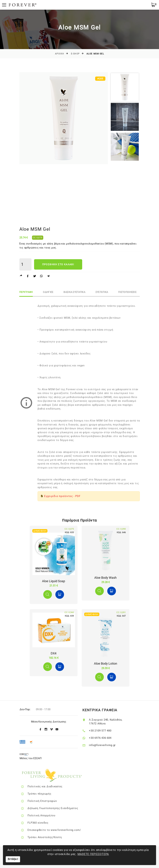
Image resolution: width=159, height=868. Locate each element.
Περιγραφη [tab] (26, 292)
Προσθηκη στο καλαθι (58, 264)
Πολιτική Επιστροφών (47, 801)
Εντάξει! (13, 859)
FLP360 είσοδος (43, 823)
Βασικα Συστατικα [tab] (75, 292)
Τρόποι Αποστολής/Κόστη (50, 837)
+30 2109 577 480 (104, 730)
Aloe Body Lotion (106, 663)
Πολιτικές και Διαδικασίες (50, 786)
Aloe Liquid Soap (54, 581)
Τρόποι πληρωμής (44, 794)
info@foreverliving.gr (106, 745)
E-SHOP (75, 54)
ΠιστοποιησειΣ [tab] (128, 292)
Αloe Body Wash (105, 578)
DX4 (54, 653)
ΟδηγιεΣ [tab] (48, 292)
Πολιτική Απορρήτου (46, 815)
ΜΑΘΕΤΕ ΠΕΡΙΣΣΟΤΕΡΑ (93, 854)
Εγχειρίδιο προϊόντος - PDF (62, 496)
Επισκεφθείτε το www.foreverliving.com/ (59, 830)
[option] (64, 118)
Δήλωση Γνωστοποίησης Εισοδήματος (58, 808)
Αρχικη (60, 54)
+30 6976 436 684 (104, 738)
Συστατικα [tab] (102, 292)
